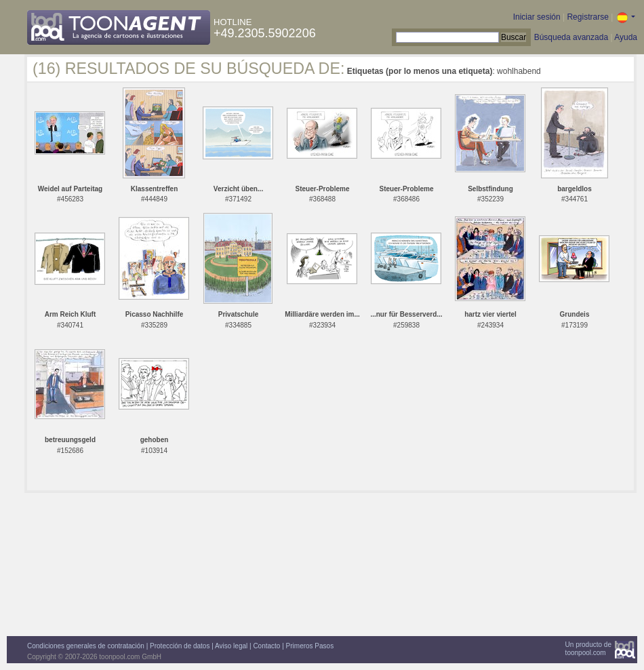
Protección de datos (180, 646)
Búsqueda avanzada (571, 37)
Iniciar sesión (537, 17)
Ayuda (626, 37)
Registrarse (587, 17)
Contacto (266, 646)
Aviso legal (231, 646)
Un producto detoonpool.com (588, 649)
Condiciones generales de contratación (86, 646)
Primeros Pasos (310, 646)
